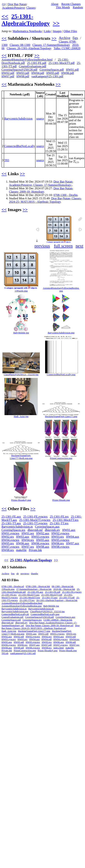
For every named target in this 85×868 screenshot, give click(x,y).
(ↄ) (4, 4)
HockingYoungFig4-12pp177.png (61, 416)
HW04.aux (73, 537)
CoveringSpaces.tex (13, 530)
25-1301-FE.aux (11, 517)
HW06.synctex (40, 543)
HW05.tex (8, 543)
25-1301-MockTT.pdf (62, 63)
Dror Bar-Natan (17, 4)
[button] (80, 219)
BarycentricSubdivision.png (61, 333)
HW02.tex (8, 537)
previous (42, 246)
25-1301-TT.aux (11, 523)
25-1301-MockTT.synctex (35, 520)
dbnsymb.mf (35, 530)
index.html (59, 648)
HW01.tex (28, 533)
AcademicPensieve (13, 8)
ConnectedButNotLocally (20, 146)
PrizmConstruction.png (61, 458)
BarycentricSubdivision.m (17, 527)
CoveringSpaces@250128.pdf (19, 70)
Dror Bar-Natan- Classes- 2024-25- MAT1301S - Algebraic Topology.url (41, 627)
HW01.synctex (10, 533)
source (40, 119)
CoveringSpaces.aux (47, 527)
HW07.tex (28, 547)
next (79, 246)
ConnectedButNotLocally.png (61, 375)
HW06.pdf (68, 73)
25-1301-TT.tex (59, 523)
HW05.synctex (61, 540)
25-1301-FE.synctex (35, 517)
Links (47, 31)
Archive (65, 38)
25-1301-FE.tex (59, 517)
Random (78, 7)
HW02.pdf (8, 73)
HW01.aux (69, 530)
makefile (21, 550)
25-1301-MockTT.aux (29, 595)
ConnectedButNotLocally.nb (15, 614)
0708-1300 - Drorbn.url (13, 586)
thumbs (35, 574)
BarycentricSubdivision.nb (41, 609)
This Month (63, 7)
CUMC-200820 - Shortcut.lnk (58, 620)
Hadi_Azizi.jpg (21, 416)
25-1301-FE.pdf (37, 63)
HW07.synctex (10, 547)
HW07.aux (73, 543)
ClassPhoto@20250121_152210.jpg (21, 375)
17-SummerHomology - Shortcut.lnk (34, 589)
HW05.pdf (53, 73)
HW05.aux (43, 540)
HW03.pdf (23, 73)
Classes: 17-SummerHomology (51, 45)
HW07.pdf (8, 76)
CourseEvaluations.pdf (33, 66)
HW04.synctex (10, 540)
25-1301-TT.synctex (35, 523)
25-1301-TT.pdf (67, 598)
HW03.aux (23, 537)
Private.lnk (35, 550)
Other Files (70, 31)
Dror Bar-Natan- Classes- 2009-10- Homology (41, 190)
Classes (31, 8)
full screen (63, 246)
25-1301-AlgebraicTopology (26, 20)
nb (18, 574)
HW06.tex (58, 543)
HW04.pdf (38, 73)
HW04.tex (28, 540)
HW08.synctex (61, 547)
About (55, 4)
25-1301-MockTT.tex (66, 520)
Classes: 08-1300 (20, 45)
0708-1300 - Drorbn (65, 195)
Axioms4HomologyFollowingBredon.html (27, 60)
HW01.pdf (72, 70)
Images (57, 31)
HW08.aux (43, 547)
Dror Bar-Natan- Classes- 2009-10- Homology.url (49, 625)
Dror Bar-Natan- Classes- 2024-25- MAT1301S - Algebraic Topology (45, 200)
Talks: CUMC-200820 (67, 48)
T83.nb (5, 653)
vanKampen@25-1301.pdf (47, 76)
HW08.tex (8, 550)
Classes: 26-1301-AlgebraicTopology (29, 48)
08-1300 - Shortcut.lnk (63, 586)
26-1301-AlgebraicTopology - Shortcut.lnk (57, 600)
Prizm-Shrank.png (61, 500)
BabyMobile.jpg (21, 333)
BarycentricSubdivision (18, 119)
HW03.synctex (40, 537)
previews (25, 574)
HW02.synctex (61, 533)
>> (56, 23)
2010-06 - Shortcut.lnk (64, 589)
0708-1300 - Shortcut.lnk (38, 586)
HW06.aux (23, 543)
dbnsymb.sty (52, 530)
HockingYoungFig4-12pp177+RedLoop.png (21, 457)
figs (75, 38)
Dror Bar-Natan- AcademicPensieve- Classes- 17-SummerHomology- (41, 183)
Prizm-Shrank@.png (21, 500)
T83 (7, 160)
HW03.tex (58, 537)
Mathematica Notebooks (27, 31)
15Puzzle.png (21, 291)
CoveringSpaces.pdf (52, 70)
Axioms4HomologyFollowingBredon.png (61, 289)
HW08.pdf (23, 76)
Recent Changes (71, 4)
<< (5, 16)
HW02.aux (43, 533)
